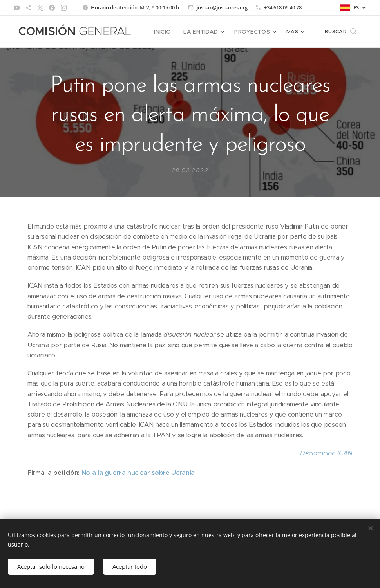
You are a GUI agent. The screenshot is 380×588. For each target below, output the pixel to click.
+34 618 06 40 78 (283, 7)
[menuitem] (170, 32)
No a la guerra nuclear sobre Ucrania (138, 473)
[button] (341, 32)
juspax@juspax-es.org (222, 7)
